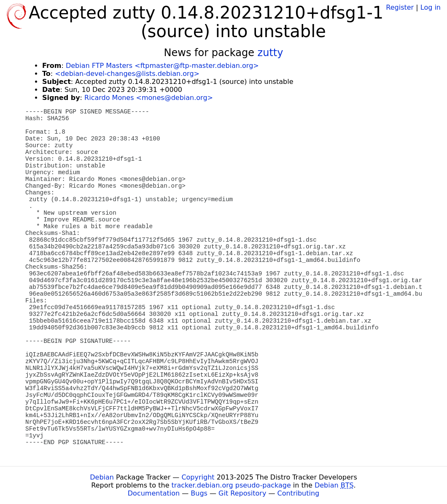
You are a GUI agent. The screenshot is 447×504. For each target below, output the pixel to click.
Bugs (199, 493)
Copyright (198, 477)
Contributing (299, 493)
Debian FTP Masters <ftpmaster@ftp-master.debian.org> (162, 66)
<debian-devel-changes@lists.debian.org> (127, 74)
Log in (431, 7)
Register (400, 7)
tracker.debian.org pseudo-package (231, 485)
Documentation (154, 493)
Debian (102, 477)
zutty (271, 53)
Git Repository (242, 493)
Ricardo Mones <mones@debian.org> (149, 98)
